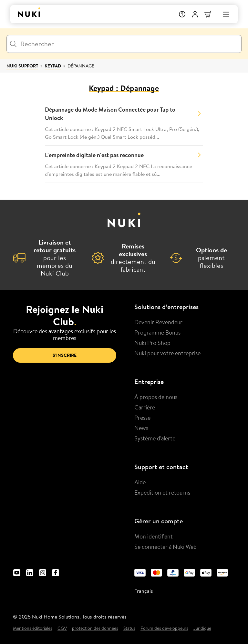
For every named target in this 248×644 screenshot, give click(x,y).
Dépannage (81, 66)
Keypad (53, 66)
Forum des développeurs (164, 628)
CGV (62, 628)
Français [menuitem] (144, 591)
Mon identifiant (154, 536)
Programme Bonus (157, 332)
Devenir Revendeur (158, 322)
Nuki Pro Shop (152, 343)
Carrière (145, 407)
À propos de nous (156, 397)
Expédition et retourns (162, 492)
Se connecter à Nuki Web (165, 547)
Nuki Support (22, 66)
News (141, 428)
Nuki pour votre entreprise (167, 353)
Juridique (202, 628)
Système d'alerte (155, 438)
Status (129, 628)
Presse (142, 418)
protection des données (95, 628)
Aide (140, 482)
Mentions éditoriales (33, 628)
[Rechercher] (124, 44)
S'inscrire (65, 355)
